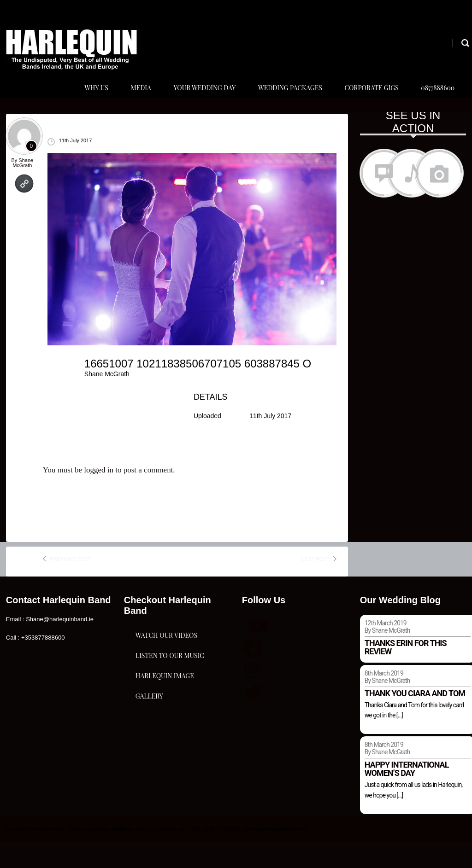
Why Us (83, 101)
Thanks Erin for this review (406, 673)
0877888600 (435, 101)
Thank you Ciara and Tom (415, 719)
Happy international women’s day (407, 795)
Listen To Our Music (170, 720)
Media (129, 101)
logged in (99, 496)
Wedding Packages (283, 101)
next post (315, 585)
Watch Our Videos (166, 674)
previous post (71, 585)
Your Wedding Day (195, 101)
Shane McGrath (23, 189)
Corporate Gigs (367, 101)
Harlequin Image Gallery (165, 775)
